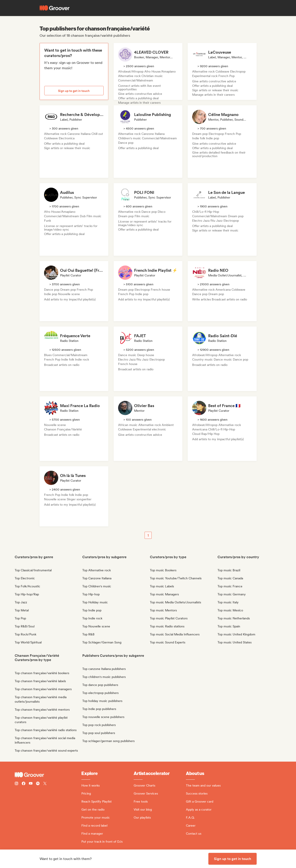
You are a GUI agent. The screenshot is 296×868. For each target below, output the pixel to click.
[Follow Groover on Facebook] (24, 784)
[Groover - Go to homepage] (48, 775)
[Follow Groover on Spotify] (38, 784)
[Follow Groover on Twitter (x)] (45, 784)
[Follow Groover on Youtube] (31, 784)
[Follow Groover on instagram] (16, 784)
